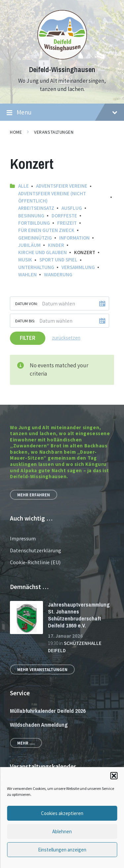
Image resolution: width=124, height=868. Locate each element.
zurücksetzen (66, 338)
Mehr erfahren (34, 495)
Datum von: (26, 303)
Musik (25, 260)
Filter (28, 338)
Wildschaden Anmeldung (39, 725)
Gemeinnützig (35, 238)
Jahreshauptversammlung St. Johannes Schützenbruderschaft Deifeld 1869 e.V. (79, 615)
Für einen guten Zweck (46, 230)
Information (74, 238)
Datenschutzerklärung (36, 550)
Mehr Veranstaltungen (42, 669)
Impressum (23, 538)
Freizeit (67, 223)
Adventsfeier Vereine (62, 186)
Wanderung (58, 274)
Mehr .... (26, 743)
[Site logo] (62, 58)
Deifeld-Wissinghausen (62, 70)
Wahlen (27, 274)
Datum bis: (25, 321)
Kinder (56, 245)
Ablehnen (62, 831)
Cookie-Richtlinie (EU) (35, 562)
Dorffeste (64, 216)
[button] (114, 776)
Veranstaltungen (54, 132)
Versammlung (78, 267)
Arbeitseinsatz (36, 208)
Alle (23, 186)
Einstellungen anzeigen (62, 850)
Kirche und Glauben (42, 252)
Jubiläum (29, 245)
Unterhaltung (36, 267)
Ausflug (72, 208)
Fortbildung (34, 223)
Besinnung (31, 216)
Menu (62, 113)
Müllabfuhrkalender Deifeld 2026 (48, 711)
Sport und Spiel (58, 260)
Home (16, 132)
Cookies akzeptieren (62, 813)
